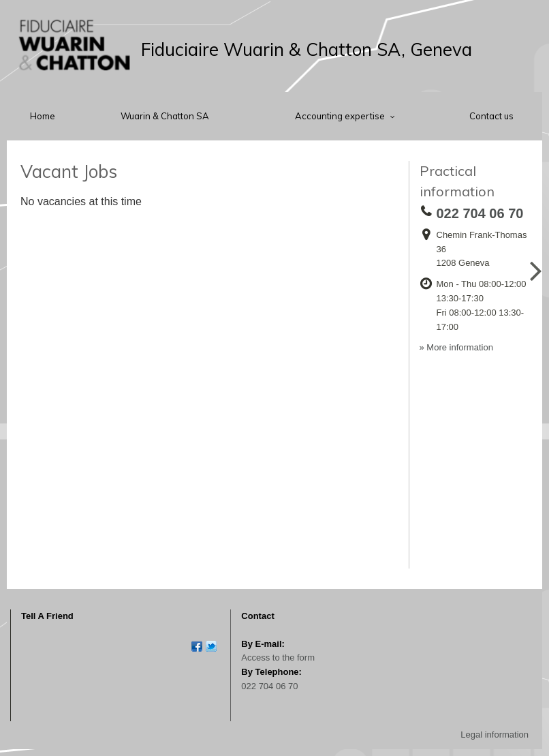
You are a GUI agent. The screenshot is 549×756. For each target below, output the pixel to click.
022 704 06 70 (269, 686)
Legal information (495, 735)
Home (43, 116)
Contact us (491, 116)
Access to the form (278, 657)
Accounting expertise (341, 116)
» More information (456, 347)
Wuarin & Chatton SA (165, 116)
